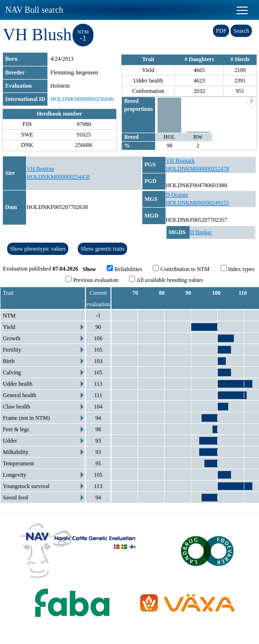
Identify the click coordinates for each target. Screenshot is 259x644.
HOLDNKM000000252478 (198, 169)
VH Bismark (180, 161)
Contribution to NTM (181, 269)
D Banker (201, 232)
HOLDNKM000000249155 (198, 203)
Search (241, 31)
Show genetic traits (102, 249)
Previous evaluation (92, 280)
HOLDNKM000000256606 (82, 99)
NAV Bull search (34, 10)
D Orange (177, 195)
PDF (221, 31)
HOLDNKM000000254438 (58, 177)
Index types (238, 269)
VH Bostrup (40, 169)
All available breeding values (166, 280)
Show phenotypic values (38, 249)
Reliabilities (124, 269)
